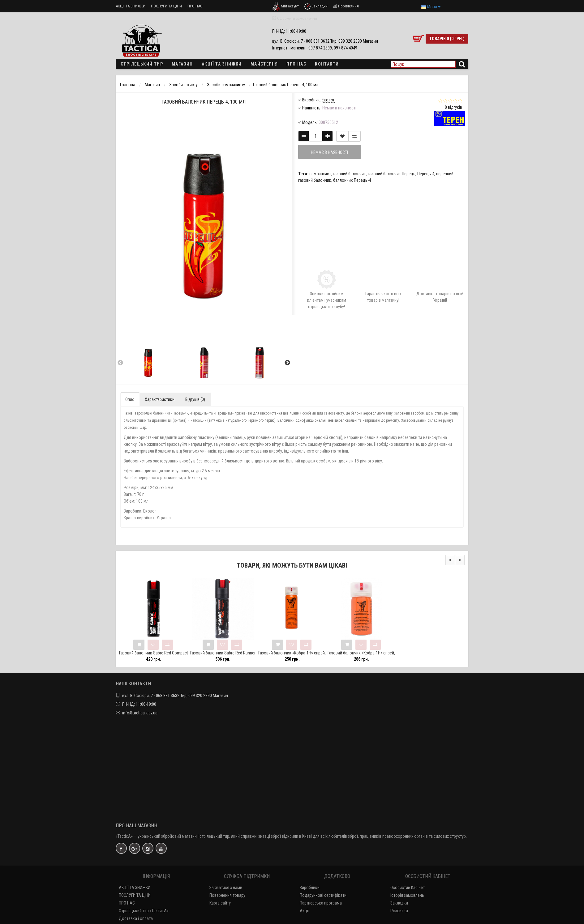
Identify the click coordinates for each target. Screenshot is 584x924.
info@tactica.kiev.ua (140, 713)
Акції (305, 911)
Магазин (182, 64)
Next (287, 363)
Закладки (399, 903)
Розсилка (399, 911)
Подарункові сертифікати (323, 895)
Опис (130, 399)
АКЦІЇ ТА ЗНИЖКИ (131, 6)
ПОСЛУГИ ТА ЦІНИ (166, 6)
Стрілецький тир (142, 64)
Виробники (310, 888)
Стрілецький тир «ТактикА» (144, 911)
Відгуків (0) (195, 399)
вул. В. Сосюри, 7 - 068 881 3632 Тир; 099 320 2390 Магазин (175, 696)
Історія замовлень (407, 895)
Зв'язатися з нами (226, 888)
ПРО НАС (195, 6)
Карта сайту (220, 903)
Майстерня (264, 64)
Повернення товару (227, 895)
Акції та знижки (222, 64)
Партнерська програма (321, 903)
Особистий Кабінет (408, 888)
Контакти (327, 64)
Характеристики (160, 399)
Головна (128, 85)
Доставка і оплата (136, 918)
